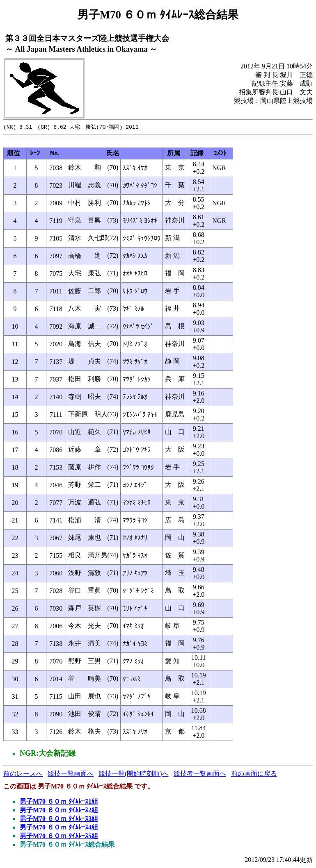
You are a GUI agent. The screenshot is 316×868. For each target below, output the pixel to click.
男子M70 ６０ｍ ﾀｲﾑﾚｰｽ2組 (59, 810)
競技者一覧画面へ (200, 774)
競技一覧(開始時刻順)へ (134, 774)
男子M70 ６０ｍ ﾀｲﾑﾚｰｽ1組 (59, 802)
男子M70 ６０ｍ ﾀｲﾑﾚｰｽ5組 (59, 836)
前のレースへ (23, 774)
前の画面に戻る (254, 774)
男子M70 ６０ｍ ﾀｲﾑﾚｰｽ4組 (59, 828)
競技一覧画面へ (71, 774)
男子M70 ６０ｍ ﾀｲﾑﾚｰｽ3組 (59, 819)
